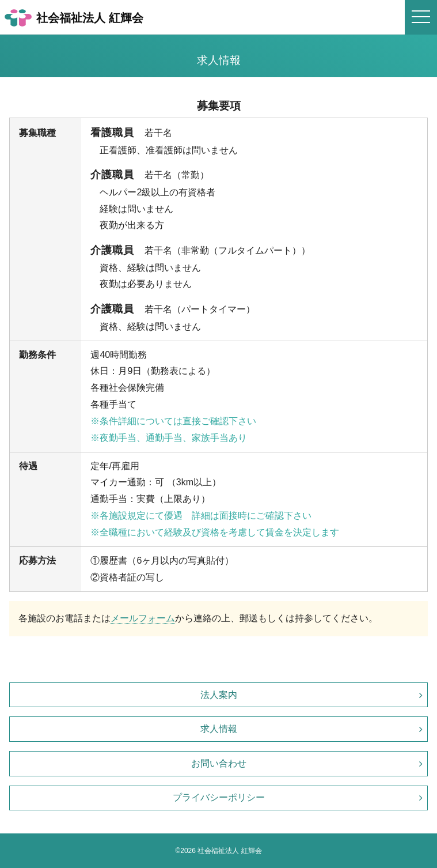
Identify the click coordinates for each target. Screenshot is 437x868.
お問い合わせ (219, 763)
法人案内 (219, 695)
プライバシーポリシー (219, 797)
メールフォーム (143, 618)
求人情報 (219, 729)
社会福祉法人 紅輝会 (74, 18)
